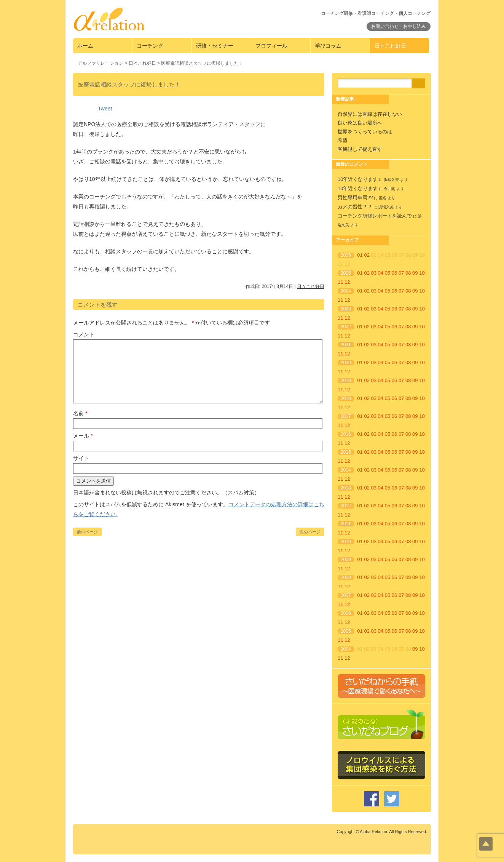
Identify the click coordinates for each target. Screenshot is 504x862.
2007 (346, 595)
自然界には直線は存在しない (370, 114)
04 (381, 273)
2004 (346, 649)
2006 (346, 613)
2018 (346, 398)
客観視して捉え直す (360, 149)
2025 (346, 273)
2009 (346, 560)
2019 (346, 381)
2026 (346, 255)
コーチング (150, 46)
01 (360, 255)
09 (415, 273)
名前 (80, 413)
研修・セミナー (215, 46)
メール (83, 436)
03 (374, 273)
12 (347, 282)
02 (367, 255)
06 (394, 273)
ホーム (85, 46)
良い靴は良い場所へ (360, 123)
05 (388, 273)
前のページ (87, 532)
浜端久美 (391, 180)
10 (422, 273)
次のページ (310, 532)
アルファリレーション (100, 63)
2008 (346, 577)
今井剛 (389, 189)
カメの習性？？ (355, 207)
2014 (346, 470)
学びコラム (328, 46)
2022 (346, 327)
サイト (81, 458)
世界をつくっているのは (365, 132)
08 (408, 273)
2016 (346, 434)
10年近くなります (358, 179)
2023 (346, 309)
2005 (346, 631)
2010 (346, 542)
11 (340, 282)
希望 (343, 140)
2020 (346, 363)
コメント (84, 334)
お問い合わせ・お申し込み (399, 26)
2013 (346, 488)
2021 (346, 345)
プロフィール (271, 46)
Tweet (105, 109)
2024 (346, 291)
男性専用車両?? (355, 198)
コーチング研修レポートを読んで (375, 216)
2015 (346, 452)
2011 (346, 524)
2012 (346, 506)
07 (401, 273)
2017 (346, 416)
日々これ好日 (390, 46)
